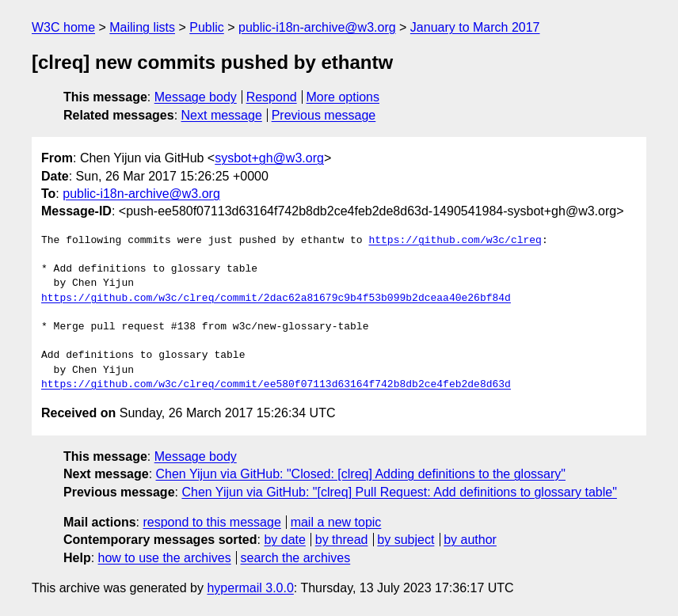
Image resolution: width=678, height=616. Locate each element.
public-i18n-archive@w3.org (317, 27)
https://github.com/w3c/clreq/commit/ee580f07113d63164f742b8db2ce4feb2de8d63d (276, 385)
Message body (196, 97)
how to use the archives (165, 558)
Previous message (324, 115)
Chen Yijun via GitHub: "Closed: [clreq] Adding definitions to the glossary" (361, 474)
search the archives (296, 558)
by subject (406, 540)
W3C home (63, 27)
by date (284, 540)
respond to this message (211, 522)
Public (207, 27)
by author (470, 540)
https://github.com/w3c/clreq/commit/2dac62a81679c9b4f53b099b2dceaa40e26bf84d (276, 298)
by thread (342, 540)
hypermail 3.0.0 (250, 588)
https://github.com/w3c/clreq (455, 241)
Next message (222, 115)
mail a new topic (336, 522)
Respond (272, 97)
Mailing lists (142, 27)
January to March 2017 (475, 27)
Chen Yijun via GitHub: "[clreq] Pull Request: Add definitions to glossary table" (399, 492)
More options (343, 97)
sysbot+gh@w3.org (269, 158)
